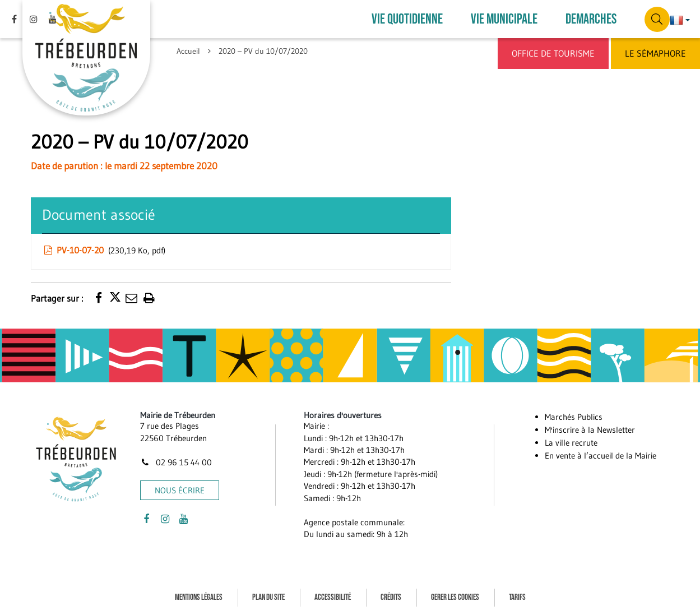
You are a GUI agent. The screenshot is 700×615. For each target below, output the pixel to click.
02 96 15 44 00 (176, 462)
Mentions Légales (199, 597)
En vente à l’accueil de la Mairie (601, 456)
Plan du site (268, 597)
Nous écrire (180, 490)
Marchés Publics (574, 417)
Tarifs (517, 597)
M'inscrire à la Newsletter (590, 430)
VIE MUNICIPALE (504, 19)
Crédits (391, 597)
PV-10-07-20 (104, 250)
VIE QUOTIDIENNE (407, 19)
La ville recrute (571, 443)
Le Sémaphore (655, 53)
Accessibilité (333, 597)
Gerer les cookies (455, 597)
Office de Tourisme (553, 53)
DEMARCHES (591, 19)
